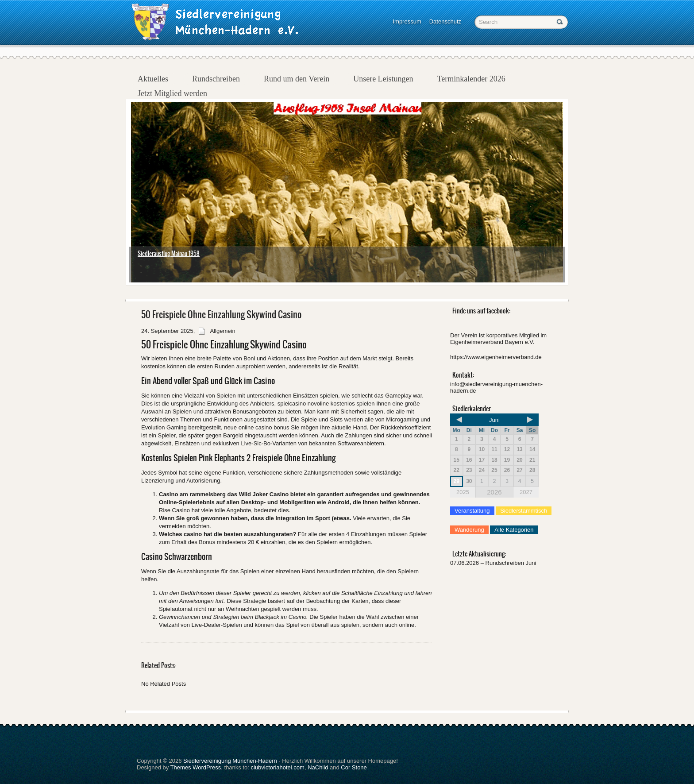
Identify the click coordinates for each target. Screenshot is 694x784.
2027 (526, 492)
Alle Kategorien (514, 530)
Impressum (407, 21)
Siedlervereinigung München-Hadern (230, 761)
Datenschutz (445, 21)
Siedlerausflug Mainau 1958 (169, 253)
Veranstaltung (472, 511)
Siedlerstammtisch (524, 511)
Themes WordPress (196, 767)
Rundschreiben (216, 79)
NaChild (318, 767)
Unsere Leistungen (383, 79)
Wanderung (469, 530)
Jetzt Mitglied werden (172, 93)
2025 (463, 492)
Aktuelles (153, 79)
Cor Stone (354, 767)
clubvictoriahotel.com (278, 767)
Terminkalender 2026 (471, 79)
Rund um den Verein (297, 79)
